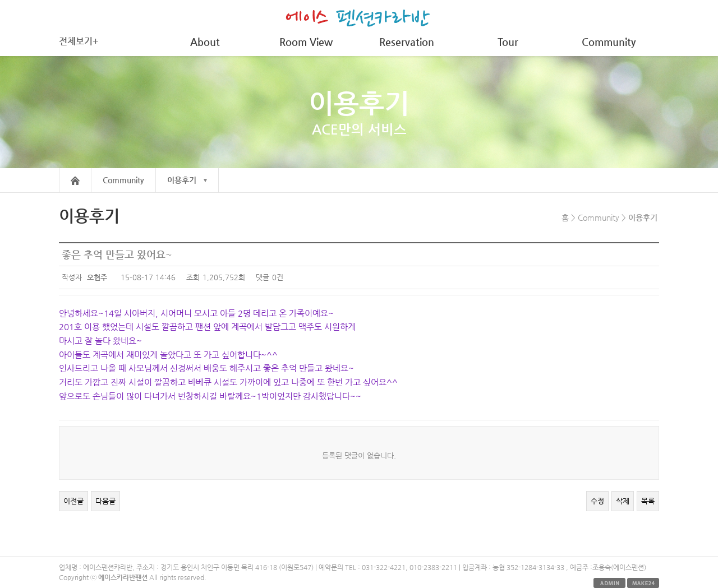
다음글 (105, 501)
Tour (508, 42)
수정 (597, 501)
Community (609, 42)
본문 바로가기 (0, 0)
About (205, 42)
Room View (306, 42)
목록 (648, 501)
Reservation (407, 42)
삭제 (623, 501)
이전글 (73, 501)
